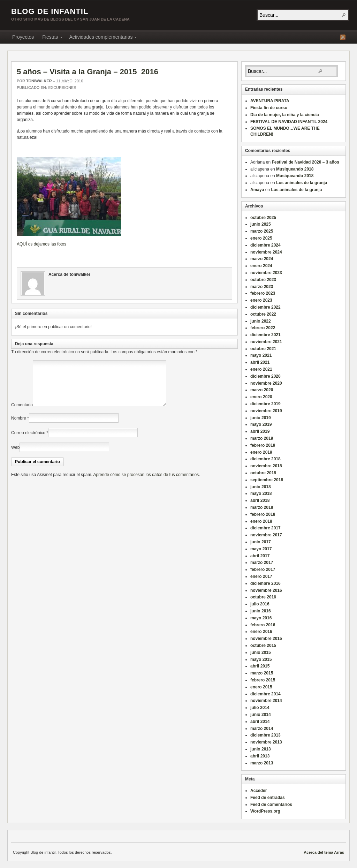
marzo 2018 (262, 507)
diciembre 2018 (265, 459)
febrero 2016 (263, 625)
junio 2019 (261, 418)
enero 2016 (261, 632)
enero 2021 (261, 369)
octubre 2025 (263, 218)
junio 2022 (261, 321)
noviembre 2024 (266, 252)
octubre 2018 (263, 473)
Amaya (257, 190)
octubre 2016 (263, 597)
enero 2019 (261, 452)
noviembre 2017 (266, 535)
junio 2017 (261, 542)
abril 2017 (260, 556)
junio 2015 (261, 652)
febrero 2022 (263, 328)
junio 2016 (261, 611)
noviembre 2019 (266, 411)
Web (15, 456)
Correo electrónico (28, 441)
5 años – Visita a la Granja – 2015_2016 (88, 72)
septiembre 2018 (267, 480)
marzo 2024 (262, 259)
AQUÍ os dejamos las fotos (41, 244)
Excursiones (62, 88)
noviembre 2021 (266, 342)
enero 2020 (261, 397)
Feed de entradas (268, 798)
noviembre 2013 (266, 742)
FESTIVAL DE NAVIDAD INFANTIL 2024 (289, 122)
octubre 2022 (263, 314)
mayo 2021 (261, 355)
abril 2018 (260, 500)
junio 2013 (261, 749)
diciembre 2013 (265, 735)
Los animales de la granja (302, 183)
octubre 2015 (263, 646)
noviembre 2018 (266, 466)
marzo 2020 (262, 390)
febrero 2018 (263, 514)
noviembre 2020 (266, 383)
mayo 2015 (261, 659)
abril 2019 (260, 431)
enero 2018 (261, 521)
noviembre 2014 (266, 701)
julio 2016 (260, 604)
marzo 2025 (262, 231)
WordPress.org (265, 811)
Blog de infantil (50, 11)
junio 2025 (261, 224)
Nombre (19, 427)
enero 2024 (261, 266)
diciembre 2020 (265, 376)
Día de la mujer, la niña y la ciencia (285, 115)
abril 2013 (260, 756)
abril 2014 (260, 722)
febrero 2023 (263, 293)
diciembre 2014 (265, 694)
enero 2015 (261, 687)
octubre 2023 (263, 280)
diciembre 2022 (265, 307)
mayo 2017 (261, 549)
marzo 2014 (262, 729)
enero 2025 (261, 238)
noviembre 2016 (266, 590)
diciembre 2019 (265, 404)
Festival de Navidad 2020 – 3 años (305, 162)
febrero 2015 (263, 680)
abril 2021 (260, 362)
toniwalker (39, 81)
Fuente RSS (343, 37)
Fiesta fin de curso (269, 108)
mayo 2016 (261, 618)
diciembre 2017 (265, 528)
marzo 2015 (262, 673)
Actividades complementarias (101, 38)
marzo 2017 (262, 563)
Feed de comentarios (271, 805)
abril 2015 (260, 666)
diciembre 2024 (265, 245)
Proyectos (23, 37)
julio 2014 (260, 708)
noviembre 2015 (266, 639)
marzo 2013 (262, 763)
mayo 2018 (261, 493)
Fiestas (50, 38)
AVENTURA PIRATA (270, 101)
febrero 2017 (263, 569)
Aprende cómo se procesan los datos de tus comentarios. (146, 483)
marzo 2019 (262, 438)
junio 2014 (261, 715)
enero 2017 (261, 576)
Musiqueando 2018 (295, 169)
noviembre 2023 (266, 273)
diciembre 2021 (265, 335)
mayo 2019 (261, 424)
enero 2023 (261, 300)
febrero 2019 (263, 445)
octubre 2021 (263, 349)
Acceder (259, 791)
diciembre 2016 (265, 583)
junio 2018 (261, 487)
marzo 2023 (262, 287)
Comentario (22, 413)
